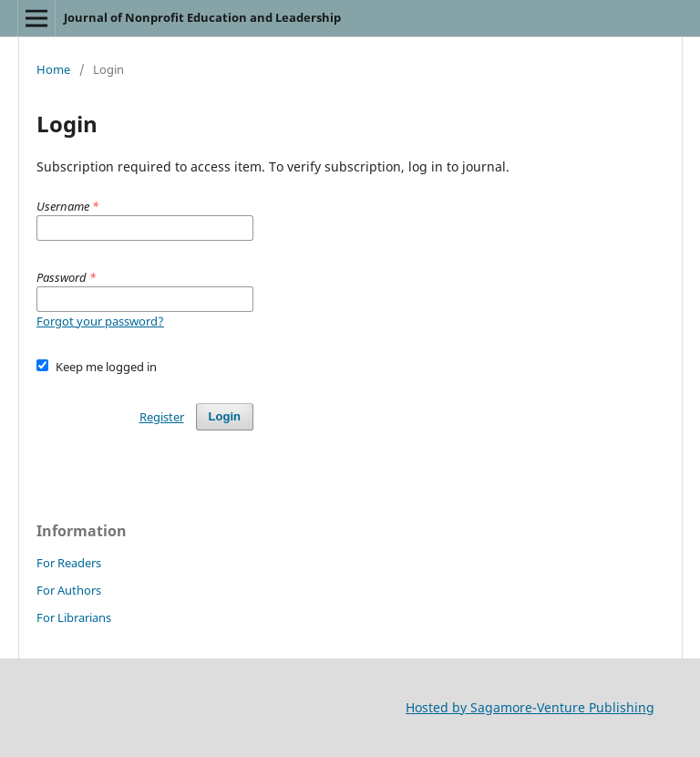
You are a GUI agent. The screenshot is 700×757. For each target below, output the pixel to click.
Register (162, 417)
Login (225, 416)
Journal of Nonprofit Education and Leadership (202, 17)
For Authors (69, 590)
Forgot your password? (100, 321)
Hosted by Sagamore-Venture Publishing (530, 707)
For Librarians (74, 617)
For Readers (69, 563)
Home (53, 69)
